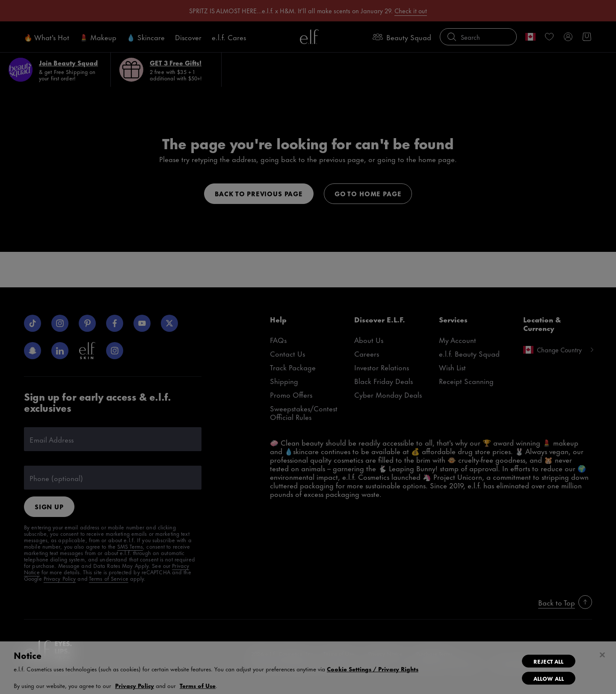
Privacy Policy (135, 685)
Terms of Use (198, 685)
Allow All (549, 678)
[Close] (602, 655)
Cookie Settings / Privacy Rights (373, 669)
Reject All (548, 661)
